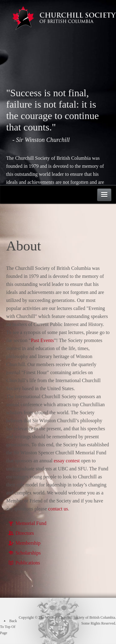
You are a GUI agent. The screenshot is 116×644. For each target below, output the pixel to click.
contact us (58, 509)
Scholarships (24, 553)
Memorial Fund (27, 523)
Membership (24, 543)
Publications (24, 563)
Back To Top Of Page (9, 627)
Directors (21, 533)
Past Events (42, 340)
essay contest (67, 461)
